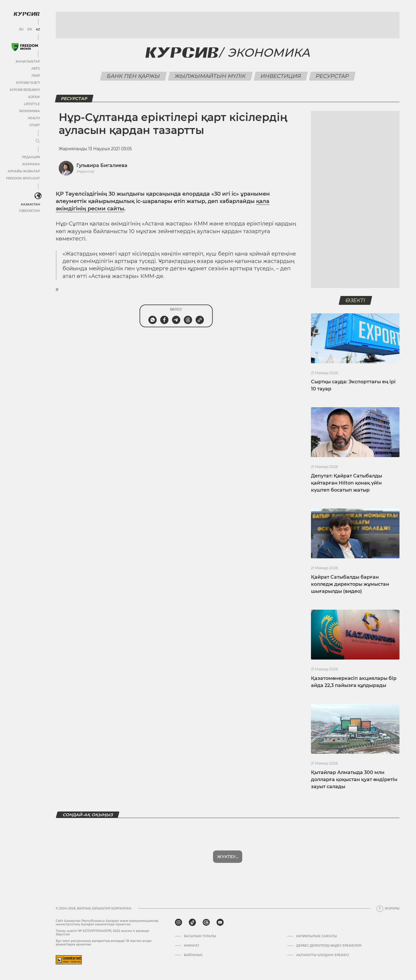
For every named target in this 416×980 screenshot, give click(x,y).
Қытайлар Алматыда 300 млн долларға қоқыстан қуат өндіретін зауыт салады (354, 779)
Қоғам (34, 97)
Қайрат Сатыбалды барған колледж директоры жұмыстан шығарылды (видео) (350, 584)
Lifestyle (32, 104)
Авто (36, 69)
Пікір (36, 76)
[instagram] (178, 922)
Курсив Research (25, 90)
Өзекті (355, 300)
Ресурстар (332, 76)
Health (34, 118)
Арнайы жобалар (24, 171)
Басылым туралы (200, 936)
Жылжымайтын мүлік (210, 76)
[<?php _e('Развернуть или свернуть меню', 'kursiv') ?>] (38, 196)
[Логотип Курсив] (27, 14)
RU (21, 30)
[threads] (206, 922)
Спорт (35, 125)
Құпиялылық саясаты (317, 936)
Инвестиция (281, 76)
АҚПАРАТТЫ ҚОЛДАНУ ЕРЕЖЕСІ (323, 955)
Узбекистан (29, 211)
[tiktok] (192, 922)
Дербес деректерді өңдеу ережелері (329, 946)
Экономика (29, 111)
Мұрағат (191, 946)
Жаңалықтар (28, 62)
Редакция (31, 157)
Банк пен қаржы (133, 76)
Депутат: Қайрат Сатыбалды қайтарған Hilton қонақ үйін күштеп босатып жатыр (347, 483)
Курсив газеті (28, 83)
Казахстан (30, 204)
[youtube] (220, 922)
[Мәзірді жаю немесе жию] (38, 141)
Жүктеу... (228, 857)
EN (30, 30)
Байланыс (193, 955)
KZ (38, 30)
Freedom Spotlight (23, 178)
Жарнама (31, 164)
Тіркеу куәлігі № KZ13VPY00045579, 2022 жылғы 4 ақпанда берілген (102, 933)
